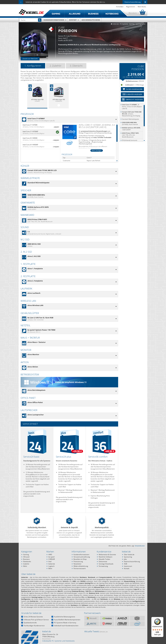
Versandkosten (139, 77)
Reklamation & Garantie (107, 555)
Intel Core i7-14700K (30, 125)
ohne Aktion (33, 367)
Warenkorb (133, 13)
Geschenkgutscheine (91, 20)
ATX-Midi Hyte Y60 (37, 99)
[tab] (33, 66)
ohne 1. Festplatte (35, 269)
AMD (50, 555)
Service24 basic (31, 457)
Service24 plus (63, 457)
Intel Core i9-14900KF (30, 145)
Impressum (128, 566)
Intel (50, 561)
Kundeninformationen (54, 20)
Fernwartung (103, 566)
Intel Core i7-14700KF (36, 118)
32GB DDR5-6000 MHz (36, 195)
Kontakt (73, 20)
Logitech (51, 566)
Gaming (26, 555)
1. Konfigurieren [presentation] (33, 66)
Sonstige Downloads (106, 564)
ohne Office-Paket (35, 402)
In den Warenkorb (132, 89)
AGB (125, 564)
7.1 (29, 232)
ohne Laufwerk (34, 293)
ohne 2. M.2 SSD (34, 256)
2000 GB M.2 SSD (34, 244)
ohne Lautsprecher (36, 415)
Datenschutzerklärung (133, 2)
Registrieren (131, 7)
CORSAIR (52, 559)
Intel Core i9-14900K (30, 138)
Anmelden (120, 7)
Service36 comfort (98, 457)
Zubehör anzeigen (132, 94)
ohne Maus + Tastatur (37, 342)
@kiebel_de (104, 632)
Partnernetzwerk (80, 568)
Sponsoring (128, 557)
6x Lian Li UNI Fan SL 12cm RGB (40, 318)
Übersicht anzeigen (132, 100)
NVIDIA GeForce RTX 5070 (38, 207)
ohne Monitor (33, 354)
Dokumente (103, 561)
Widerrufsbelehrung (81, 566)
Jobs (125, 559)
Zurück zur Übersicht (30, 59)
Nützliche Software (106, 557)
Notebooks (27, 561)
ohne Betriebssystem (36, 390)
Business (26, 559)
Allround (26, 557)
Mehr (25, 566)
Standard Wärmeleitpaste (38, 183)
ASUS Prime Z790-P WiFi (37, 219)
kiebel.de (52, 564)
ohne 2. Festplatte (35, 281)
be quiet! (51, 557)
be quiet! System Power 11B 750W (41, 330)
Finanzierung (78, 561)
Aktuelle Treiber (104, 559)
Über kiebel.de (129, 555)
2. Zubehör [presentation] (56, 66)
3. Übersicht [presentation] (76, 66)
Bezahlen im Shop (80, 559)
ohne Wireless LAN (35, 305)
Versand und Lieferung (82, 557)
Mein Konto (142, 7)
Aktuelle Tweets (96, 631)
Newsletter (77, 564)
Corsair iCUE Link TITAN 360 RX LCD (42, 170)
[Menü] (162, 619)
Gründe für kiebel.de (31, 613)
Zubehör (26, 564)
